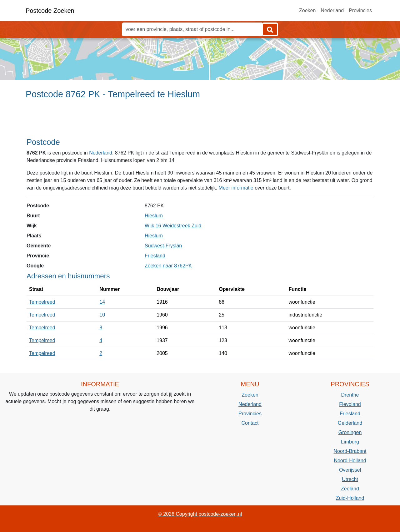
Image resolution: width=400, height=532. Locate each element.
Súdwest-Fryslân (163, 246)
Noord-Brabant (350, 451)
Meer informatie (236, 188)
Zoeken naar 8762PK (168, 266)
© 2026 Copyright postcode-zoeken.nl (200, 514)
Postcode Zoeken (50, 11)
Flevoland (350, 404)
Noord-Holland (350, 461)
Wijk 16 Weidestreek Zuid (173, 226)
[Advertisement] (200, 121)
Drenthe (350, 395)
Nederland (332, 10)
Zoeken (307, 10)
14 (102, 302)
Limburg (350, 442)
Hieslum (154, 216)
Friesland (155, 256)
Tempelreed (42, 302)
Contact (250, 423)
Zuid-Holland (350, 498)
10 (102, 315)
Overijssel (350, 470)
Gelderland (350, 423)
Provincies (360, 10)
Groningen (350, 432)
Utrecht (350, 479)
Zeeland (350, 489)
